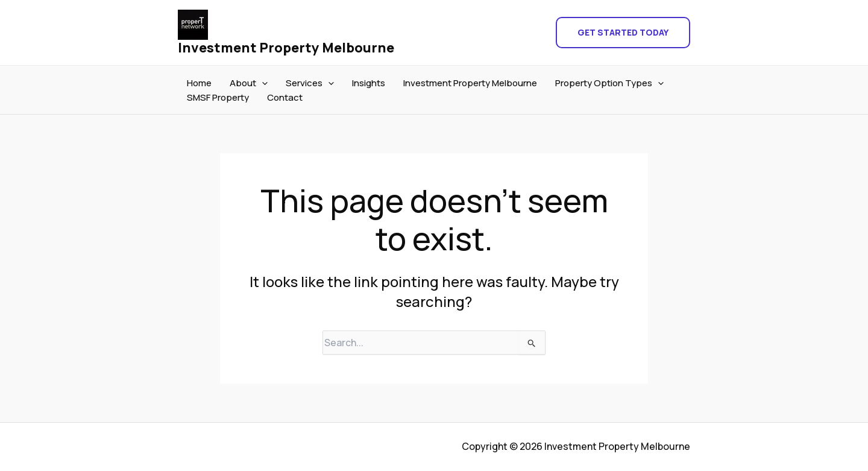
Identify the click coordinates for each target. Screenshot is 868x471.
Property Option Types (609, 83)
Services (310, 83)
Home (199, 83)
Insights (369, 83)
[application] (262, 83)
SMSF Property (218, 97)
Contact (285, 97)
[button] (623, 33)
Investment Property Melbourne (286, 48)
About (249, 83)
